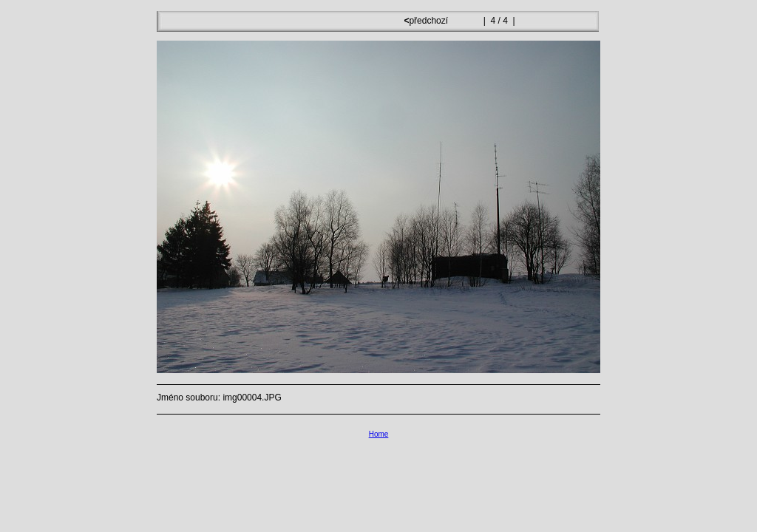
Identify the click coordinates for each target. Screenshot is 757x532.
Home (379, 434)
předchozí (427, 21)
